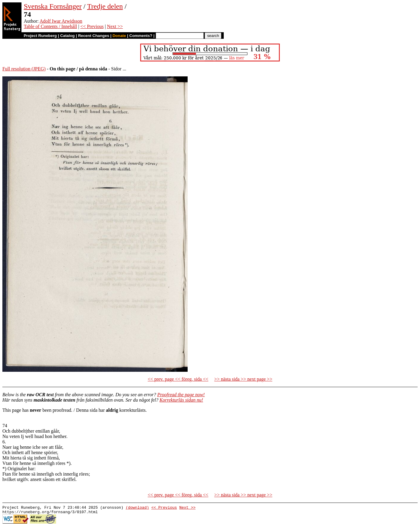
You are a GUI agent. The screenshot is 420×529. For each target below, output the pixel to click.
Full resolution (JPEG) (24, 69)
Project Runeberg (40, 36)
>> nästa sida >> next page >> (243, 379)
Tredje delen (105, 6)
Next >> (115, 26)
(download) (137, 508)
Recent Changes (94, 36)
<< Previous (92, 26)
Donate (119, 36)
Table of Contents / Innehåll (50, 26)
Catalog (68, 36)
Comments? (141, 36)
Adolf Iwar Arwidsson (61, 21)
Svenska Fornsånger (53, 6)
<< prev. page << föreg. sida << (178, 379)
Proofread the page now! (181, 395)
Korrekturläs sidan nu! (181, 400)
